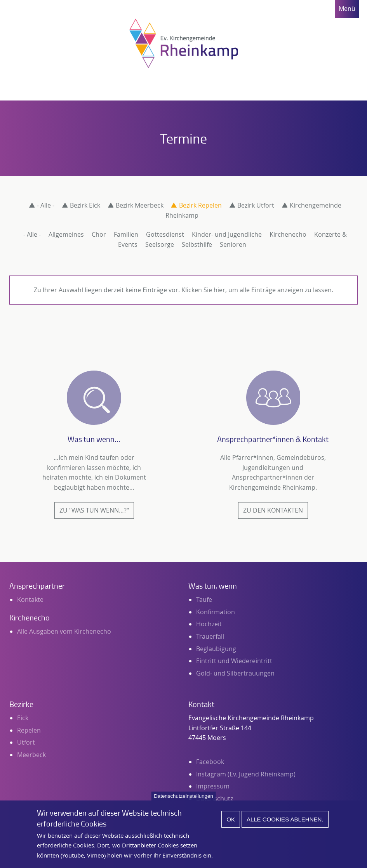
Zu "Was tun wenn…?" (94, 510)
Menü (347, 9)
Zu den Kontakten (273, 510)
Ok (231, 827)
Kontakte (30, 599)
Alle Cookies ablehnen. (285, 827)
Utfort (26, 742)
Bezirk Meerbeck (140, 205)
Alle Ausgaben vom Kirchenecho (64, 631)
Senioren (233, 244)
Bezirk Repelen (200, 205)
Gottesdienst (165, 234)
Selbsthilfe (197, 244)
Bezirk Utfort (256, 205)
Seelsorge (160, 244)
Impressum (213, 786)
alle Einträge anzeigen (271, 290)
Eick (23, 718)
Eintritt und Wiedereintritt (234, 661)
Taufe (204, 599)
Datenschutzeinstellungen (183, 803)
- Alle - (46, 205)
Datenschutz (215, 799)
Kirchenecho (288, 234)
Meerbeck (31, 755)
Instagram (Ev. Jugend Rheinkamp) (246, 774)
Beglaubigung (216, 649)
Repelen (29, 730)
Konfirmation (216, 612)
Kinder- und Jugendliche (227, 234)
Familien (126, 234)
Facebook (210, 762)
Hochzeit (209, 624)
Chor (99, 234)
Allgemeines (66, 234)
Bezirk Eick (85, 205)
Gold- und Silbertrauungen (235, 673)
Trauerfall (210, 636)
